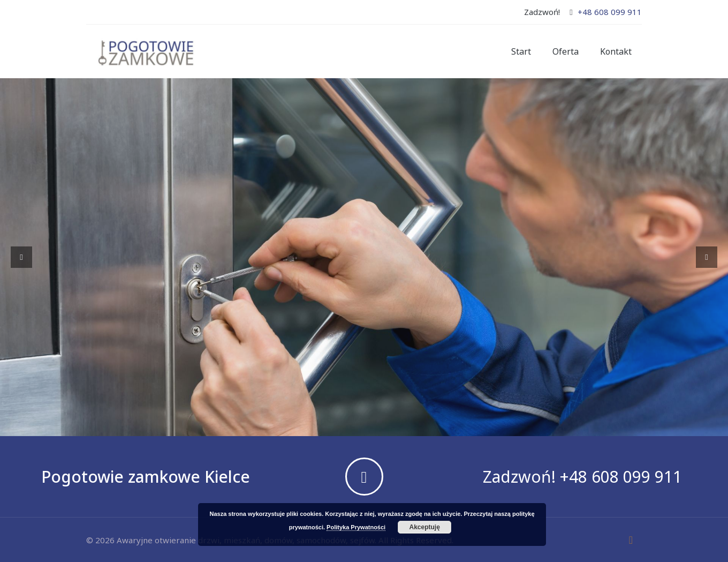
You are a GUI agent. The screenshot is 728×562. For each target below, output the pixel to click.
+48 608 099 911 (610, 12)
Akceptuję (425, 527)
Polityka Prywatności (356, 527)
